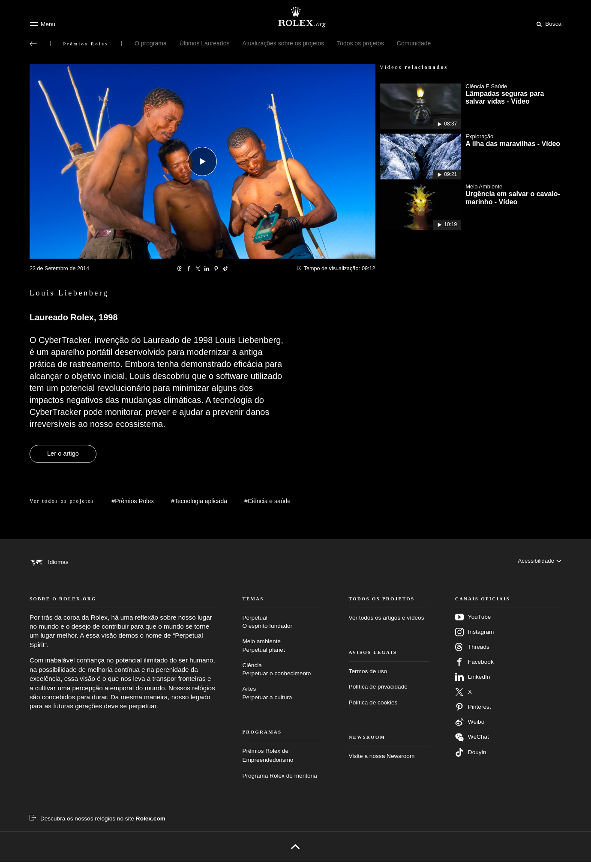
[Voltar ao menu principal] (33, 44)
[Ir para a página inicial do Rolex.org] (296, 17)
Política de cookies (373, 708)
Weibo (470, 728)
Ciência (282, 676)
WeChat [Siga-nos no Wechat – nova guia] (472, 743)
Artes (282, 699)
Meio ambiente (282, 652)
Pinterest (473, 713)
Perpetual (282, 628)
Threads (472, 653)
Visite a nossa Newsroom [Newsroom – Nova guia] (382, 762)
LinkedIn (473, 683)
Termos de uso (368, 677)
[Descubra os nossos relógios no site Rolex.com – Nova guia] (97, 825)
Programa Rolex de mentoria (279, 781)
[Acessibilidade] (539, 562)
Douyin (471, 758)
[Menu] (42, 24)
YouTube (473, 623)
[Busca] (547, 24)
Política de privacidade (378, 693)
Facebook (474, 668)
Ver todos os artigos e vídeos (387, 623)
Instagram (475, 638)
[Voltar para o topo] (295, 853)
